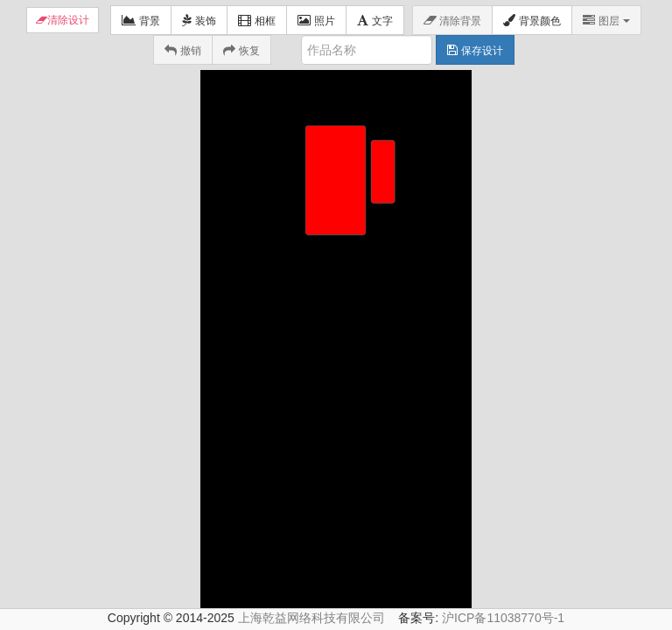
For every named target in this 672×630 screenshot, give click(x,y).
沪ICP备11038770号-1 (503, 588)
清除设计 (68, 20)
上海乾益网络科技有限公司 (311, 588)
